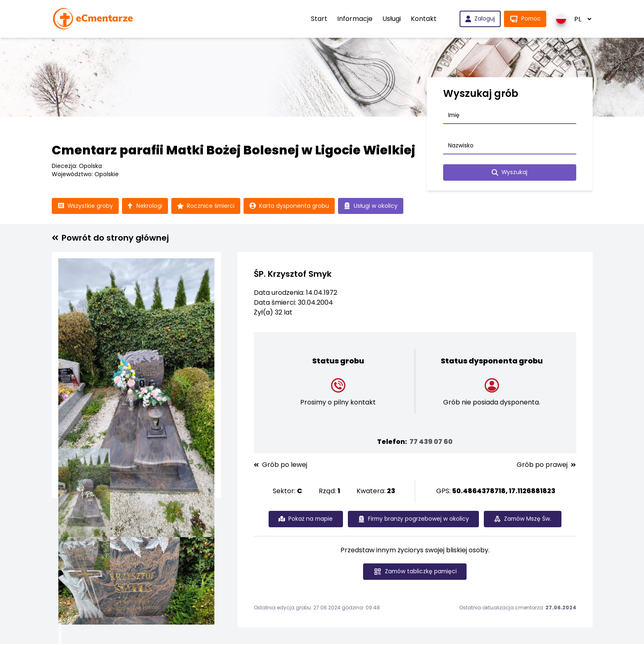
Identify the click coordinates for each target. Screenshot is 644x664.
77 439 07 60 (431, 442)
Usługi (390, 19)
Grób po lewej (281, 465)
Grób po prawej (546, 465)
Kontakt (422, 19)
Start (318, 19)
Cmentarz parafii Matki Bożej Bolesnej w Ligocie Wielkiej (233, 150)
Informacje (354, 19)
